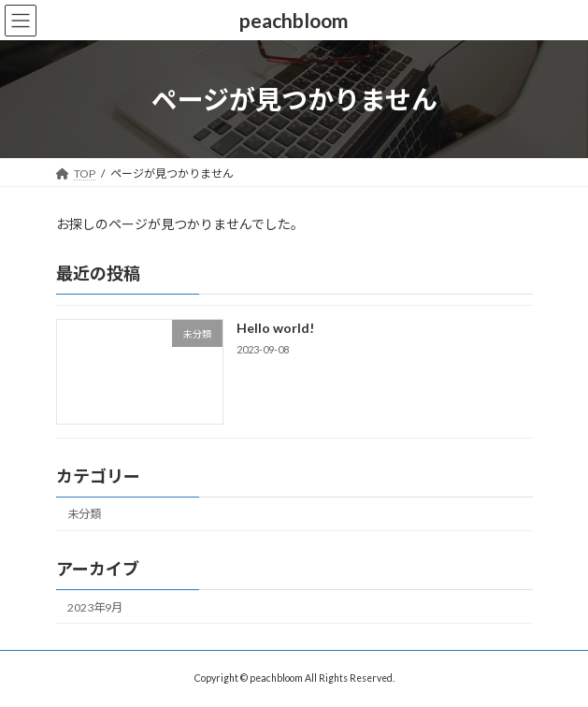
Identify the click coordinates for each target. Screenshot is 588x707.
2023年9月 (95, 607)
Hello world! (274, 329)
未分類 (84, 515)
